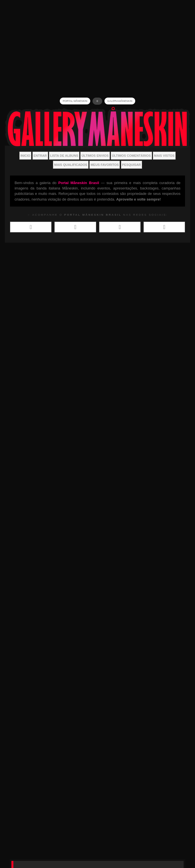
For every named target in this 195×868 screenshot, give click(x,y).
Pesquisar (132, 165)
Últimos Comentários (131, 156)
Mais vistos (164, 156)
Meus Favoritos (105, 165)
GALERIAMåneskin (120, 101)
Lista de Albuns (64, 156)
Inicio (25, 156)
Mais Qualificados (71, 165)
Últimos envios (95, 156)
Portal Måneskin (75, 101)
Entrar (40, 156)
